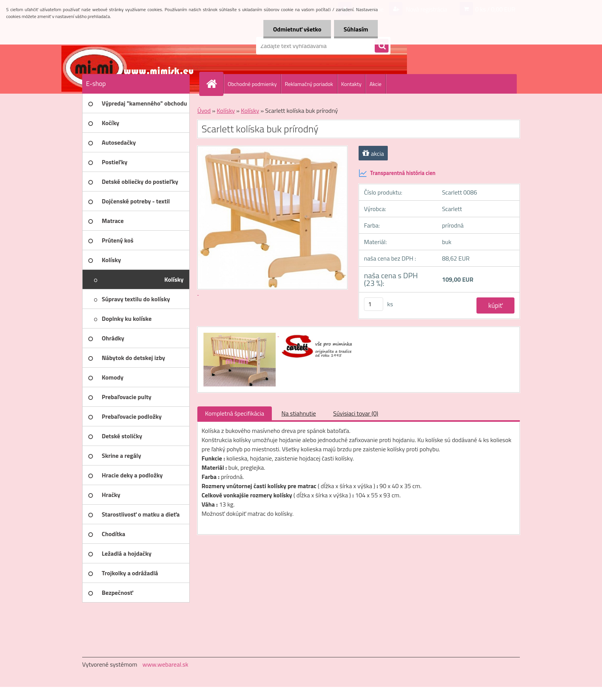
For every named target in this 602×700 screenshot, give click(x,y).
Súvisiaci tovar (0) (356, 413)
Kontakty (351, 84)
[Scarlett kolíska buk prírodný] (240, 334)
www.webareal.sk (165, 664)
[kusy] (374, 304)
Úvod (204, 111)
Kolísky (226, 111)
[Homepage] (215, 84)
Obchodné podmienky (252, 84)
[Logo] (135, 46)
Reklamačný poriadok (309, 84)
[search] (382, 46)
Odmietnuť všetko (297, 29)
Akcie (375, 84)
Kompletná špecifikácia (235, 413)
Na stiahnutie (299, 413)
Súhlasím (356, 29)
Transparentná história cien (397, 173)
